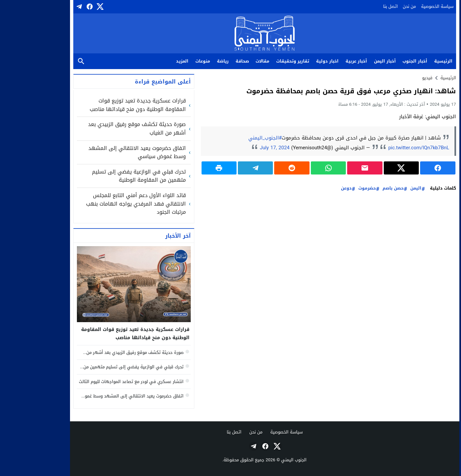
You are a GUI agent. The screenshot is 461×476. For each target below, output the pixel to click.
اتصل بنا (356, 6)
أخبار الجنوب (381, 61)
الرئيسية (409, 61)
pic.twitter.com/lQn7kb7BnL (385, 148)
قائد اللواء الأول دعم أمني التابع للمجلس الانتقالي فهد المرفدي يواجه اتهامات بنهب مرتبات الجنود (102, 204)
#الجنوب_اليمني (231, 138)
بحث (47, 61)
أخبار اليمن (351, 61)
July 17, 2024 (241, 148)
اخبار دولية (293, 61)
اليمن (382, 188)
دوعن (312, 188)
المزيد (148, 61)
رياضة (189, 61)
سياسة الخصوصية (403, 6)
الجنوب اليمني (260, 460)
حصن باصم (359, 188)
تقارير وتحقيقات (259, 61)
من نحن (375, 6)
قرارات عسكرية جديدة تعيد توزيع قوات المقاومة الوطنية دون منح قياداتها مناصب (104, 105)
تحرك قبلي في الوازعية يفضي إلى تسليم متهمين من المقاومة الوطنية (105, 176)
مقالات (228, 61)
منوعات (169, 61)
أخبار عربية (322, 61)
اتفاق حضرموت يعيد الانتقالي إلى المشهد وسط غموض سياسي (103, 152)
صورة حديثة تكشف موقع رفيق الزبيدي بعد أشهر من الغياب (103, 128)
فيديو (393, 78)
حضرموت (333, 188)
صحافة (208, 61)
